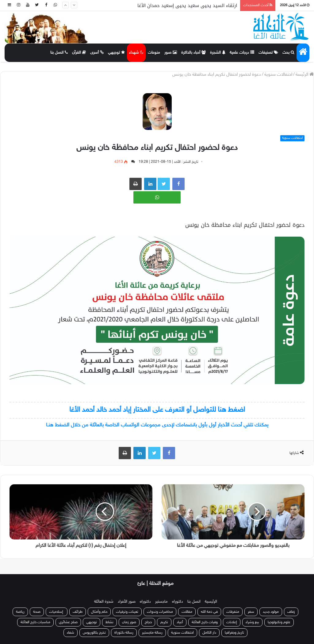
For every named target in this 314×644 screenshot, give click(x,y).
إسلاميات (57, 612)
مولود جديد (271, 612)
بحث (288, 53)
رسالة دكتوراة (124, 633)
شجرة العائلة (104, 602)
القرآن (79, 53)
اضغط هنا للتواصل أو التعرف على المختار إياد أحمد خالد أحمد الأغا (157, 410)
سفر (251, 612)
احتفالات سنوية (278, 75)
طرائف (78, 612)
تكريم (164, 622)
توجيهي (116, 53)
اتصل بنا (59, 53)
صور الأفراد (127, 602)
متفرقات (233, 612)
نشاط (109, 622)
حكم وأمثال (99, 612)
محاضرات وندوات (160, 612)
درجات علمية (242, 53)
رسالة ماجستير (152, 633)
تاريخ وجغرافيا (234, 633)
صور (171, 53)
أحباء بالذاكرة (193, 53)
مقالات (187, 612)
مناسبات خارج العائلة (35, 622)
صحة (37, 612)
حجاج (148, 622)
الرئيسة (305, 75)
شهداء (136, 53)
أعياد (180, 622)
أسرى (97, 53)
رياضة (20, 612)
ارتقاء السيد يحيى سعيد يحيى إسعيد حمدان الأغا (187, 6)
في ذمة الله (209, 612)
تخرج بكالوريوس (94, 633)
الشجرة (218, 53)
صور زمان (129, 622)
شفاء (71, 633)
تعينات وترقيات (127, 612)
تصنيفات (268, 53)
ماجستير (161, 602)
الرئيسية (211, 602)
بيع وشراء (252, 622)
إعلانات (232, 622)
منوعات (154, 53)
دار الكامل (209, 633)
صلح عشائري (68, 622)
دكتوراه (178, 602)
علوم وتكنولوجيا (279, 622)
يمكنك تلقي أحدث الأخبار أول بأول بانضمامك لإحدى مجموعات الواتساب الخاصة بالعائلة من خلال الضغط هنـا (157, 425)
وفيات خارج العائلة (205, 622)
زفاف (291, 612)
